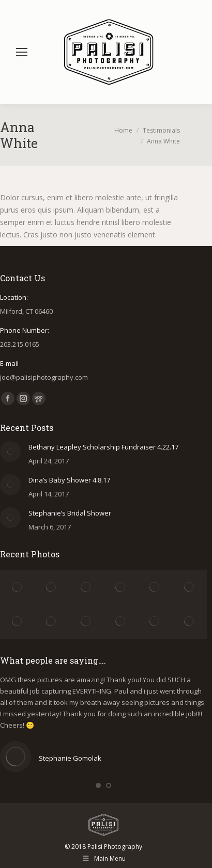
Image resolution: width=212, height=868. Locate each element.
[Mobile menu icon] (22, 52)
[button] (98, 785)
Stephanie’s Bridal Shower (70, 513)
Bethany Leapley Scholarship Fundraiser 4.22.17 (103, 447)
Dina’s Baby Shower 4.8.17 (69, 480)
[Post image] (10, 452)
